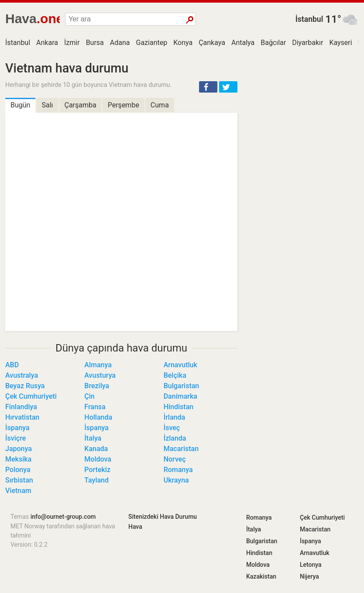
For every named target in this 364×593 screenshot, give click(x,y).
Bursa (95, 43)
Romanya (178, 470)
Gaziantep (152, 43)
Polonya (18, 470)
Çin (89, 396)
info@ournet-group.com (63, 517)
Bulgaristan (182, 386)
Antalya (243, 43)
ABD (12, 365)
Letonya (311, 565)
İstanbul (309, 19)
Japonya (19, 449)
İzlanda (175, 438)
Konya (183, 43)
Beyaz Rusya (25, 386)
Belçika (175, 375)
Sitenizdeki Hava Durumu (163, 517)
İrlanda (174, 417)
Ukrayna (176, 480)
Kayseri (340, 43)
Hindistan (179, 407)
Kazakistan (261, 576)
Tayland (96, 480)
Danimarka (180, 396)
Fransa (95, 407)
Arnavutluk (180, 365)
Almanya (98, 365)
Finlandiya (21, 407)
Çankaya (212, 43)
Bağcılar (273, 43)
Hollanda (98, 417)
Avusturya (100, 375)
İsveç (172, 428)
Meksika (18, 459)
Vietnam (18, 491)
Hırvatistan (22, 417)
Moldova (98, 459)
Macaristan (181, 449)
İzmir (72, 43)
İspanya (17, 428)
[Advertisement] (303, 116)
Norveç (175, 459)
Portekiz (97, 470)
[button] (208, 87)
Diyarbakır (307, 43)
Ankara (47, 43)
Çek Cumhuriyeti (31, 396)
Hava (135, 527)
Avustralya (22, 375)
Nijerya (309, 576)
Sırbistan (19, 480)
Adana (120, 43)
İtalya (93, 438)
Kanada (96, 449)
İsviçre (15, 438)
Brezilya (97, 386)
